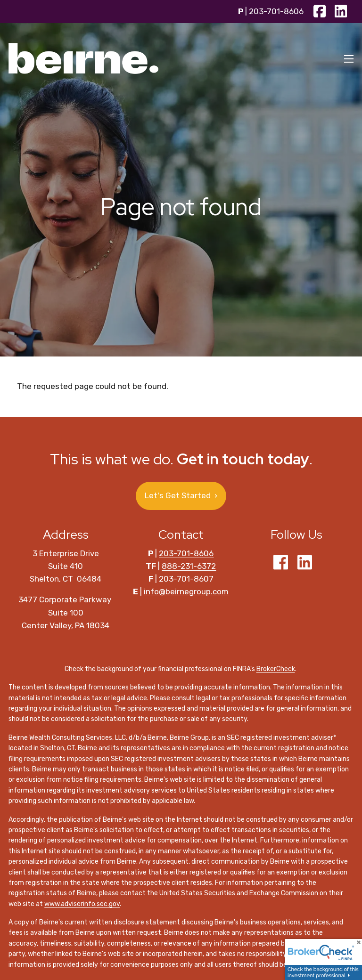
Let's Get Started (181, 495)
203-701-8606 (276, 11)
